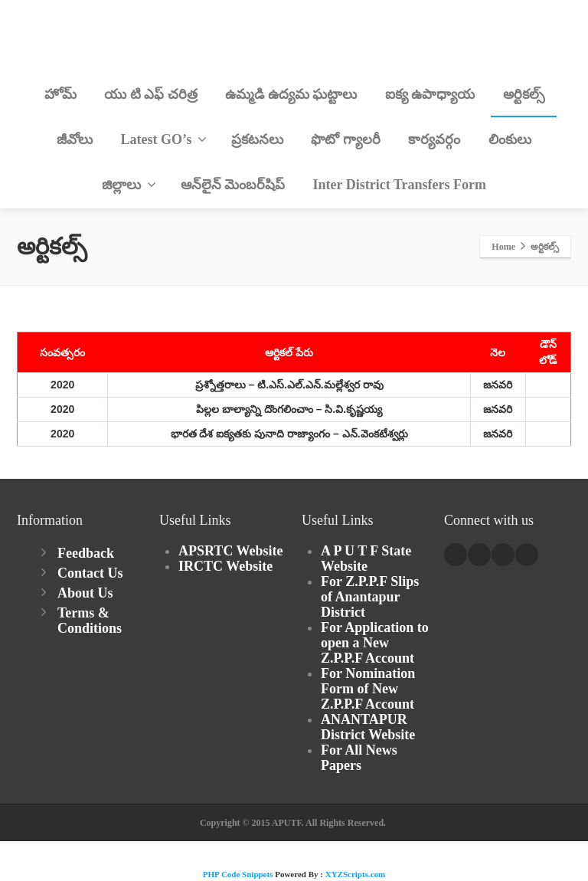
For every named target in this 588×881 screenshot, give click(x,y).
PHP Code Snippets (238, 874)
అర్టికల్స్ (524, 94)
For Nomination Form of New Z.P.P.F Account (368, 689)
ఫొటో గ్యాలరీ (346, 139)
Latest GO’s (164, 139)
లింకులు (510, 139)
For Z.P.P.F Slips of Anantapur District (370, 597)
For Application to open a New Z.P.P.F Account (375, 643)
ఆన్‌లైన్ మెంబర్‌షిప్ (233, 185)
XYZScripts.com (356, 874)
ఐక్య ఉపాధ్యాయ (430, 94)
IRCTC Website (225, 566)
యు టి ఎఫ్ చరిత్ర (151, 94)
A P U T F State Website (366, 558)
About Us (85, 593)
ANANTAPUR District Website (368, 727)
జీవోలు (75, 139)
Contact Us (90, 573)
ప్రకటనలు (257, 139)
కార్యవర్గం (434, 139)
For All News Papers (359, 758)
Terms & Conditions (90, 621)
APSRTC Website (231, 551)
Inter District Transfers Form (400, 185)
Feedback (86, 553)
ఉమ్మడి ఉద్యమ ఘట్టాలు (291, 94)
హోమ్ (60, 94)
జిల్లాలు (129, 185)
